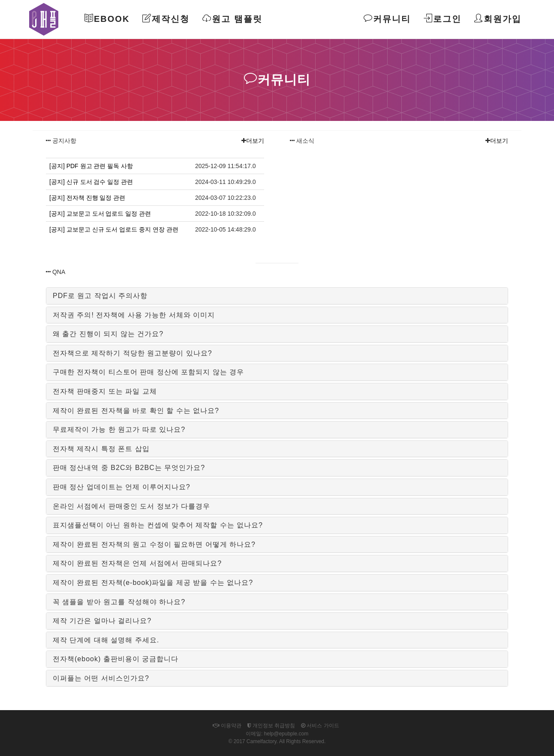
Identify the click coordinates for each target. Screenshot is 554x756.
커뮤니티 (387, 19)
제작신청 (166, 19)
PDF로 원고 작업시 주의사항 (100, 296)
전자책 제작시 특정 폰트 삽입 (101, 449)
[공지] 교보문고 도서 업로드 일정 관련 (100, 214)
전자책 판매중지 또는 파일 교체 (105, 391)
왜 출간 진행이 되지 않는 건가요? (108, 334)
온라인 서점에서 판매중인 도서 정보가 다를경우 (131, 506)
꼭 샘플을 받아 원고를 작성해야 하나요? (119, 602)
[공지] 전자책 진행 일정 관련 (87, 198)
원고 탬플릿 (232, 19)
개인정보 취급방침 (271, 726)
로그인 (443, 19)
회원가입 (498, 19)
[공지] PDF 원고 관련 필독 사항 (91, 166)
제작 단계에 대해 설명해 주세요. (106, 640)
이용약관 (227, 726)
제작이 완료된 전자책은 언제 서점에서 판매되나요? (137, 563)
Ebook (107, 19)
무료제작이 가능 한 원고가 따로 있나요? (119, 429)
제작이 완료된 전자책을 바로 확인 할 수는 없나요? (136, 411)
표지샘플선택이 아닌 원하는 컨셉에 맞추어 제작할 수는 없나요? (158, 525)
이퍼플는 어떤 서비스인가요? (101, 678)
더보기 (255, 141)
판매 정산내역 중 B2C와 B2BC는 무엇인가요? (129, 468)
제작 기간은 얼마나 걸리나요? (102, 621)
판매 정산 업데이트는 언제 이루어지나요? (122, 487)
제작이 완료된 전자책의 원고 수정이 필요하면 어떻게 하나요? (154, 544)
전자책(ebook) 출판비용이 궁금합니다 (116, 659)
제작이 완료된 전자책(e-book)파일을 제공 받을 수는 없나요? (153, 583)
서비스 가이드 (320, 726)
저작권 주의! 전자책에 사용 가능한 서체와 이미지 (134, 315)
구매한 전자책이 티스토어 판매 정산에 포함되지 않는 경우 (148, 372)
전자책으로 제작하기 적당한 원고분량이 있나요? (132, 353)
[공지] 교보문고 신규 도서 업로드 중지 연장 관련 (114, 229)
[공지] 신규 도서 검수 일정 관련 (91, 182)
